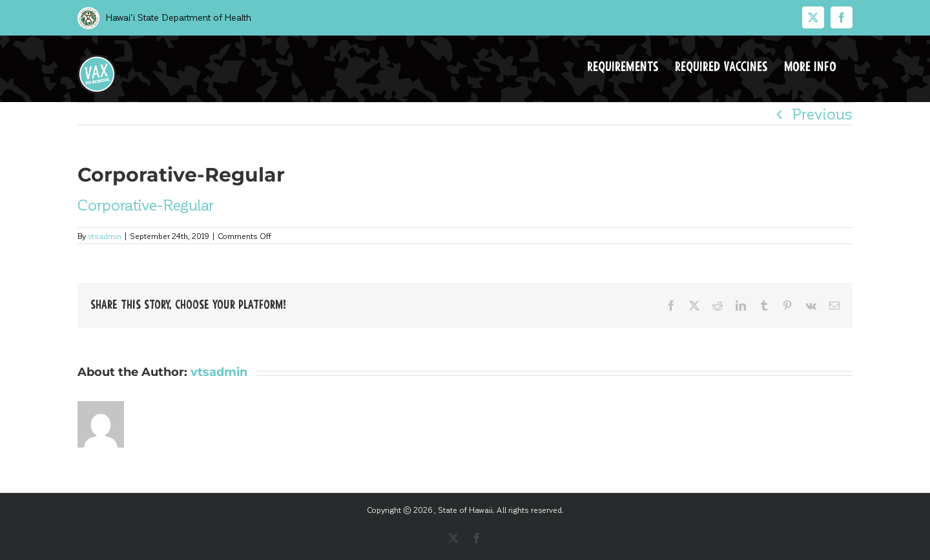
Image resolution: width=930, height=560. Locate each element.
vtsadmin (105, 236)
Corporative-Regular (146, 204)
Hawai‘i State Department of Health (177, 17)
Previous (822, 113)
